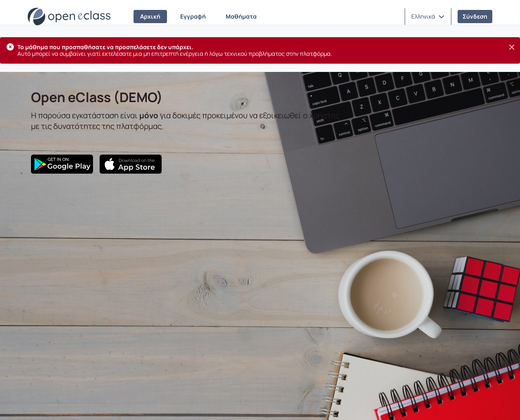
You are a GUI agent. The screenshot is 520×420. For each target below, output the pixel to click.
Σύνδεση (475, 16)
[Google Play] (62, 164)
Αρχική (150, 16)
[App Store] (131, 164)
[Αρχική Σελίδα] (69, 17)
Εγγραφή (193, 16)
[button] (428, 17)
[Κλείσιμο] (512, 47)
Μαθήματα (241, 16)
